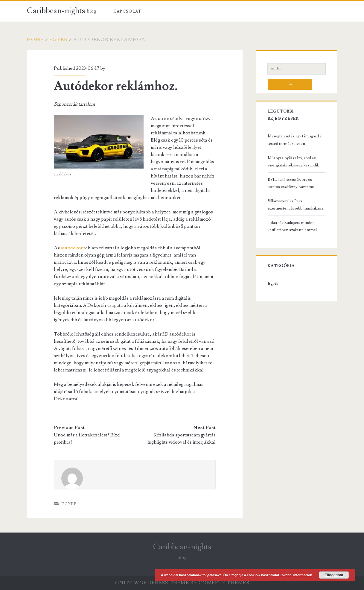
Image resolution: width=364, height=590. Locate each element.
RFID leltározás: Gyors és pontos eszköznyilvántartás (291, 183)
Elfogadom (334, 575)
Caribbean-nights (56, 11)
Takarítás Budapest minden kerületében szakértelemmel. (293, 226)
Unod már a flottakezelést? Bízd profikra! (87, 439)
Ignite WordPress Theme (151, 583)
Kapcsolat (127, 11)
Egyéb (58, 40)
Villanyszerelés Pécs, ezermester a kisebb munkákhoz (296, 205)
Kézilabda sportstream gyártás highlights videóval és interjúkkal (182, 439)
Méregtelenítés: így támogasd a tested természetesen (295, 140)
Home (35, 40)
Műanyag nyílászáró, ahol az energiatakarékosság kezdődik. (294, 162)
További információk (296, 575)
